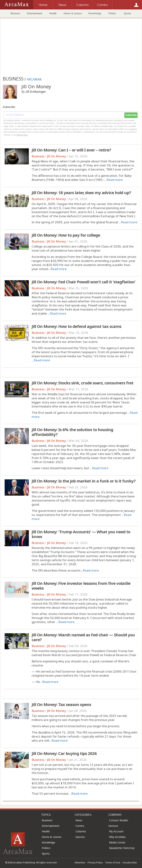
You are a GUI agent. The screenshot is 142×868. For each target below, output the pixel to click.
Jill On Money (56, 156)
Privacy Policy (95, 862)
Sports (127, 13)
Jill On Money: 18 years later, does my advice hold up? (81, 192)
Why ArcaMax (117, 837)
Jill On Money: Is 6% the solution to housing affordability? (72, 432)
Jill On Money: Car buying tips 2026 (64, 753)
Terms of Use (113, 862)
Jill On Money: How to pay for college (66, 235)
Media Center (117, 842)
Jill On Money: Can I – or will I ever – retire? (71, 150)
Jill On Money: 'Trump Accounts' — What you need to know (81, 534)
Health (53, 13)
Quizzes (80, 837)
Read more (115, 180)
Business (15, 13)
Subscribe (131, 115)
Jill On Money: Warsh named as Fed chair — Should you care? (83, 637)
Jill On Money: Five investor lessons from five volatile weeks (81, 586)
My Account (116, 831)
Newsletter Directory (122, 848)
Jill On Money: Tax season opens (61, 704)
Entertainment (35, 13)
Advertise (80, 862)
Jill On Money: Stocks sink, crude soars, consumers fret (82, 383)
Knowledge (95, 13)
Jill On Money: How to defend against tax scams (76, 326)
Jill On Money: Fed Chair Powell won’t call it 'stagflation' (84, 282)
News (79, 820)
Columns (81, 831)
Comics (80, 826)
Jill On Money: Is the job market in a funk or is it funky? (84, 481)
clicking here (22, 135)
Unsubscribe (130, 862)
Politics (112, 13)
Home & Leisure (73, 13)
